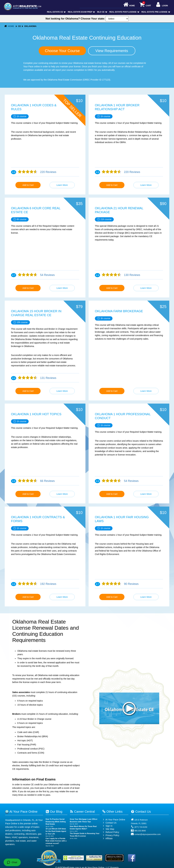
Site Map (108, 829)
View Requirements (112, 51)
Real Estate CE (56, 12)
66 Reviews (47, 481)
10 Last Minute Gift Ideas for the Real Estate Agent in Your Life (56, 831)
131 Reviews (48, 378)
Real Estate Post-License (124, 12)
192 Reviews (48, 584)
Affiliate (107, 838)
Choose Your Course (62, 51)
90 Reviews (131, 584)
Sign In (107, 826)
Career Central (82, 812)
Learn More (62, 185)
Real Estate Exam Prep (81, 12)
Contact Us (109, 823)
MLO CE (102, 12)
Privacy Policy (112, 835)
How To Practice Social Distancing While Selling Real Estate (56, 822)
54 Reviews (47, 275)
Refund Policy (112, 832)
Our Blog (54, 812)
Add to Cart (28, 185)
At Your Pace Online (114, 820)
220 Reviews (48, 172)
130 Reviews (132, 275)
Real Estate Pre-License (156, 12)
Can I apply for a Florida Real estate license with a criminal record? (56, 841)
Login (162, 5)
